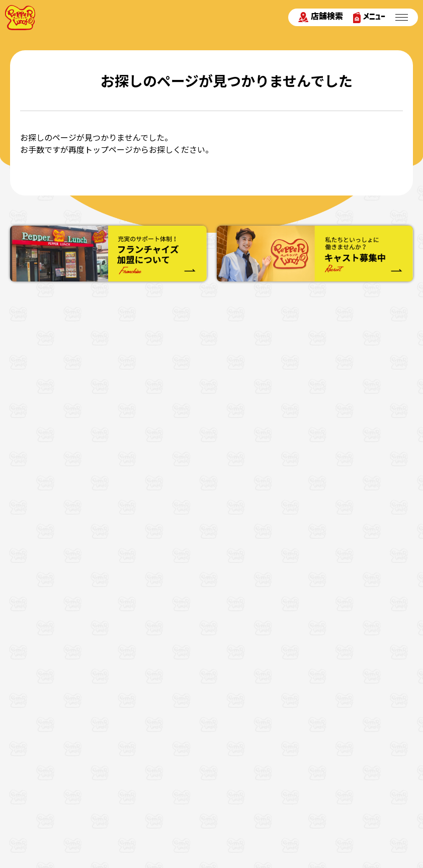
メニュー (369, 17)
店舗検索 (321, 17)
